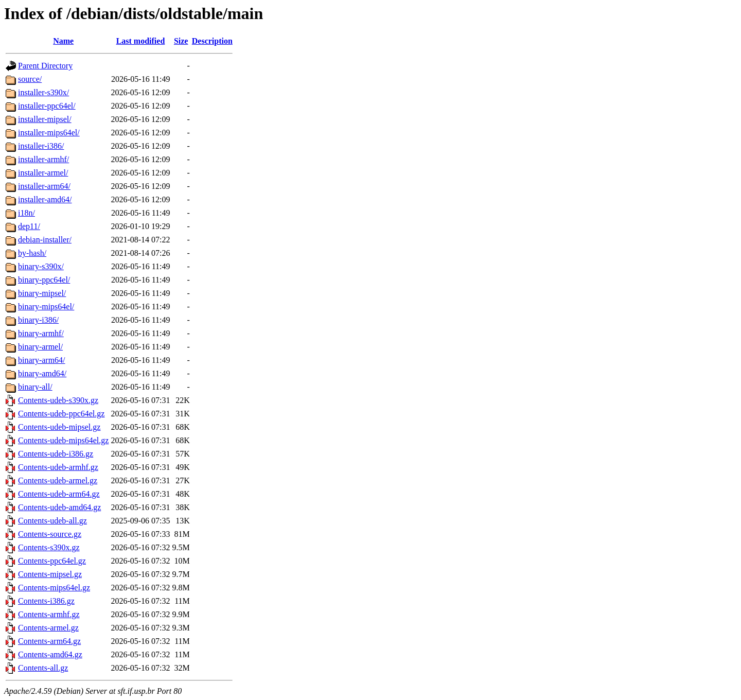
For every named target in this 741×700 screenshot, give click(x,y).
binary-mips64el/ (46, 307)
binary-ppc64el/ (44, 280)
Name (63, 41)
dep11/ (29, 226)
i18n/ (27, 213)
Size (181, 41)
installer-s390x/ (43, 92)
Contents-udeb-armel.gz (58, 480)
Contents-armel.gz (48, 628)
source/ (30, 79)
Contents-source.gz (50, 534)
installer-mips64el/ (49, 133)
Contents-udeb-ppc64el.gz (61, 414)
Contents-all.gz (43, 668)
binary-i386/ (38, 320)
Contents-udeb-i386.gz (56, 454)
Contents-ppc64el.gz (52, 561)
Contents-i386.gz (46, 601)
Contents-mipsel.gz (50, 574)
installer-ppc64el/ (47, 106)
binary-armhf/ (41, 333)
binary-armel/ (40, 347)
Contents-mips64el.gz (54, 588)
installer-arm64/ (44, 186)
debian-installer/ (45, 240)
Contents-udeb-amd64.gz (59, 507)
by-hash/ (32, 253)
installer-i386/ (41, 146)
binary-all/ (35, 387)
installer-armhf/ (43, 159)
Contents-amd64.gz (50, 654)
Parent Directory (45, 66)
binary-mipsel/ (42, 293)
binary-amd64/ (42, 373)
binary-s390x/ (41, 266)
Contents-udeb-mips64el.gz (63, 440)
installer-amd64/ (45, 199)
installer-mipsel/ (45, 119)
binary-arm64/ (42, 360)
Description (212, 41)
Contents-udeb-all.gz (52, 521)
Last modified (141, 41)
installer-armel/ (43, 173)
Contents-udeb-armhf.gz (58, 467)
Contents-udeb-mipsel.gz (59, 427)
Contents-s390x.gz (49, 547)
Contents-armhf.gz (49, 614)
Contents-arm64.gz (49, 641)
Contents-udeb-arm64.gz (59, 494)
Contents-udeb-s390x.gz (58, 400)
